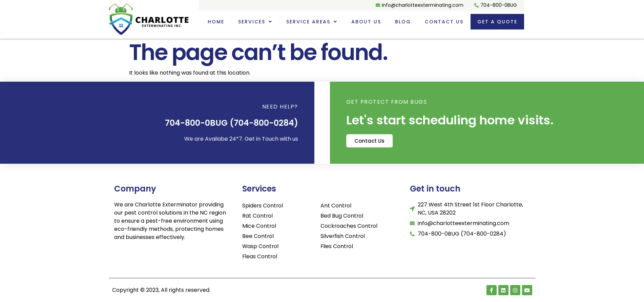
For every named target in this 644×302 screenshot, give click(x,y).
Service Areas (312, 22)
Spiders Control (263, 206)
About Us (366, 22)
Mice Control (259, 226)
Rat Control (258, 216)
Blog (403, 22)
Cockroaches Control (349, 226)
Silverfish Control (343, 236)
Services (255, 22)
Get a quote (497, 22)
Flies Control (337, 246)
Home (216, 22)
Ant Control (336, 206)
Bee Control (258, 236)
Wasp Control (261, 246)
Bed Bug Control (342, 216)
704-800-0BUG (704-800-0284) (210, 123)
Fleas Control (260, 256)
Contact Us (444, 22)
